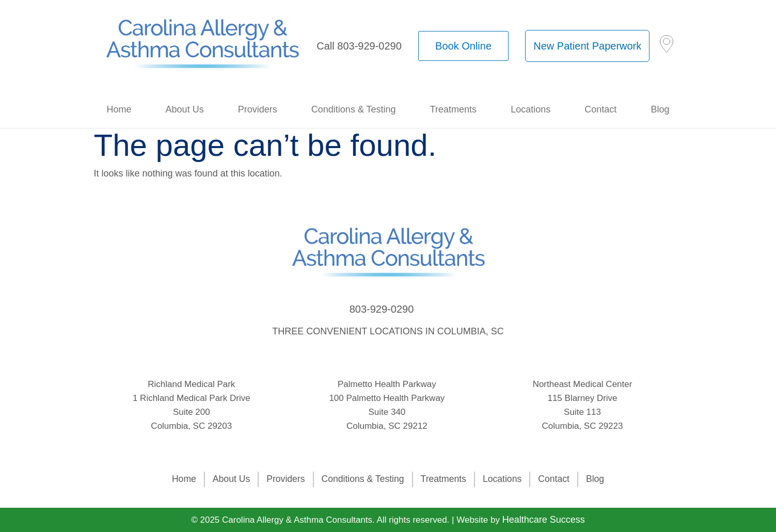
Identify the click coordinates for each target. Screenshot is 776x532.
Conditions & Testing (354, 109)
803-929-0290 (382, 309)
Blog (660, 109)
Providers (258, 109)
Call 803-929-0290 (359, 46)
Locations (530, 109)
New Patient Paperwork (587, 46)
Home (119, 109)
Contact (600, 109)
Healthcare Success (544, 520)
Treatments (453, 109)
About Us (185, 109)
